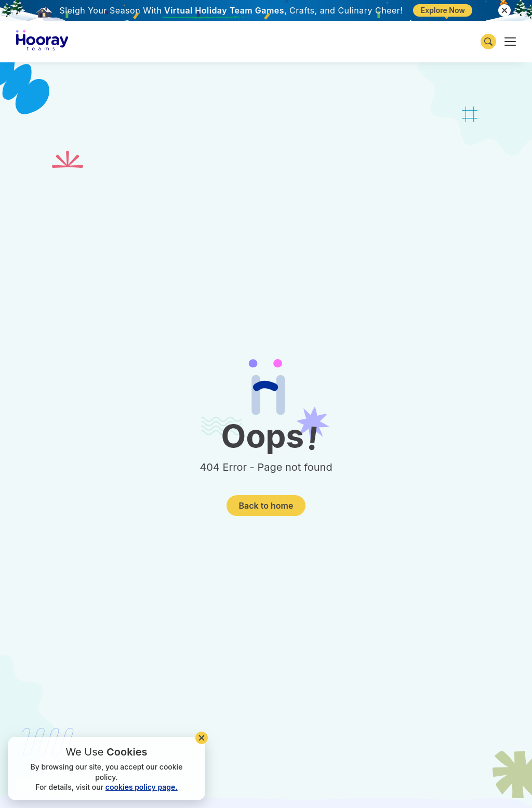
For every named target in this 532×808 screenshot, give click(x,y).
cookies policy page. (142, 787)
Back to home (266, 506)
